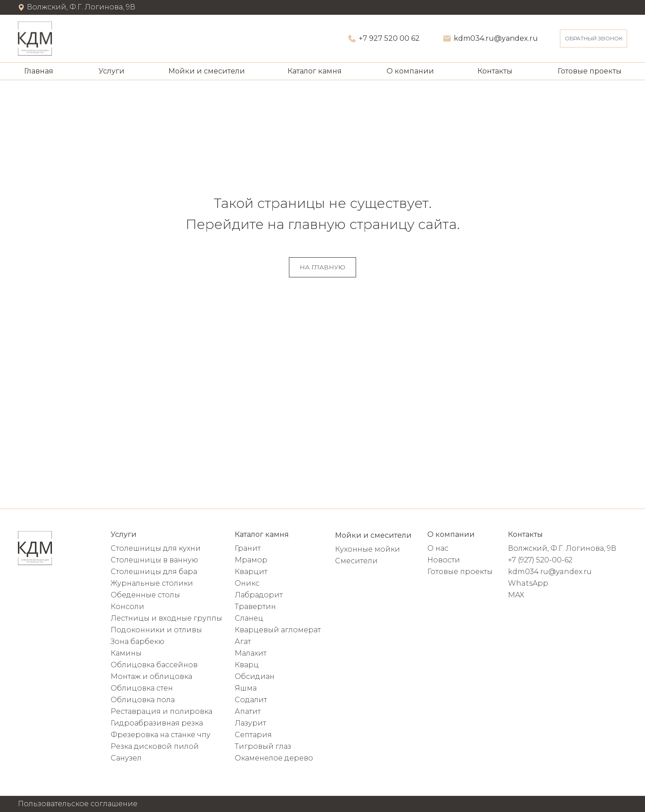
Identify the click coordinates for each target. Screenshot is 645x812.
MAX (516, 595)
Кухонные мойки (368, 549)
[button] (593, 39)
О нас (438, 548)
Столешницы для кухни (156, 548)
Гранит (248, 548)
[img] (35, 39)
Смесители (356, 561)
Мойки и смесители (207, 71)
